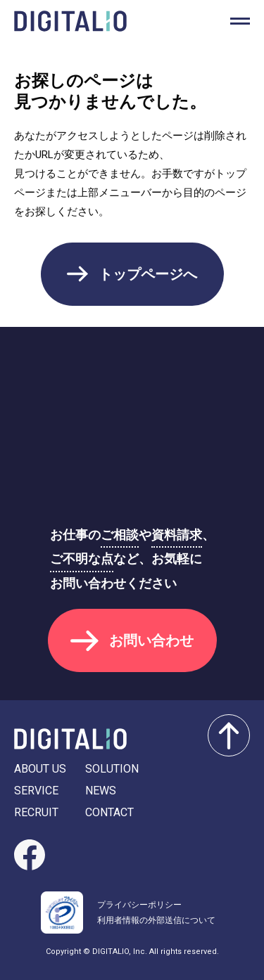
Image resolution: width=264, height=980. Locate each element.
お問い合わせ (151, 640)
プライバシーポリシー (139, 905)
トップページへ (148, 274)
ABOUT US (40, 769)
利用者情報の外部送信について (156, 920)
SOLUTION (112, 769)
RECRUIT (36, 812)
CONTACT (109, 812)
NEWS (101, 791)
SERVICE (36, 791)
